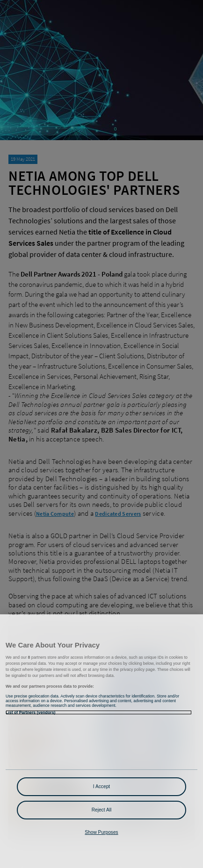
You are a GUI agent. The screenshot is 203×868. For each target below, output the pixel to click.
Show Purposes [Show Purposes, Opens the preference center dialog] (101, 832)
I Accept (101, 786)
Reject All (102, 810)
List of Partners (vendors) (30, 712)
